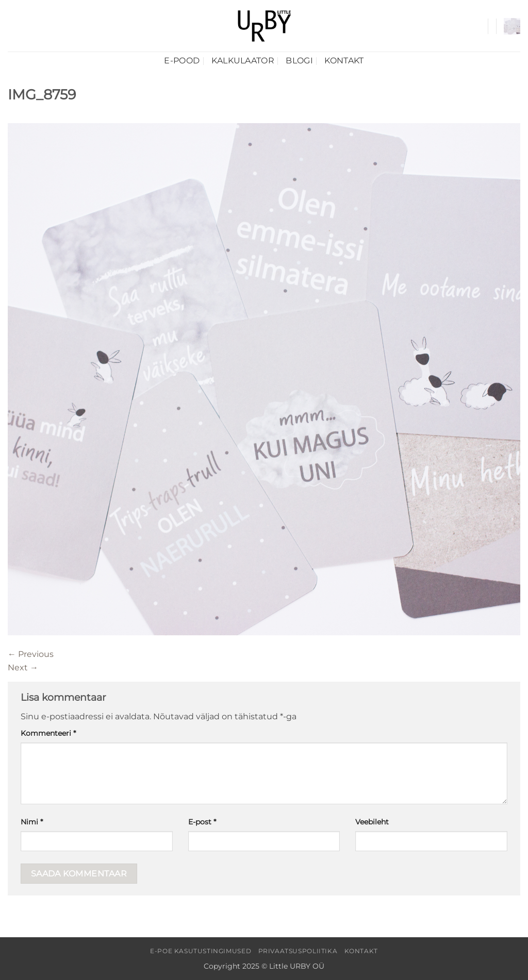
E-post (202, 822)
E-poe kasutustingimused (201, 951)
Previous (31, 654)
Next (23, 668)
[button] (512, 26)
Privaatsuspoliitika (298, 951)
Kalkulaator (243, 61)
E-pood (182, 61)
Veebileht (372, 822)
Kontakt (344, 61)
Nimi (32, 822)
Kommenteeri (48, 733)
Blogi (299, 61)
